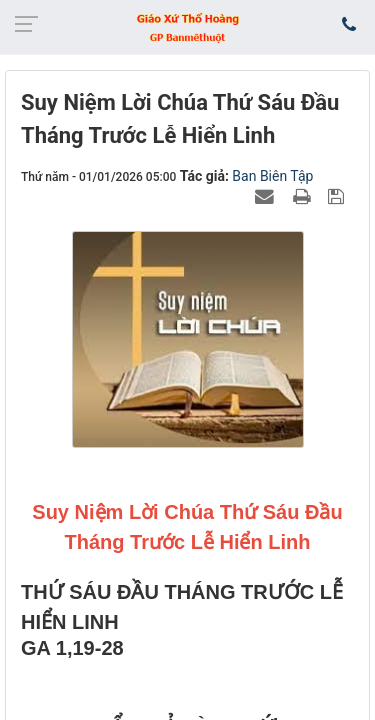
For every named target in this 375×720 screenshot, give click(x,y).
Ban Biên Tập (272, 176)
